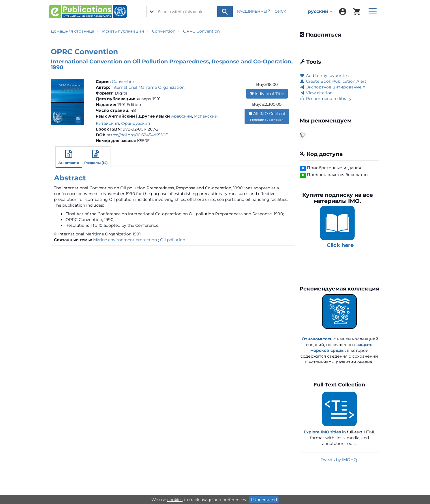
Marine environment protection (125, 240)
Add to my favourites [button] (324, 75)
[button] (69, 158)
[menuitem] (343, 12)
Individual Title (267, 94)
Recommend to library (326, 99)
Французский (136, 123)
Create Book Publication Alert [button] (333, 81)
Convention (164, 31)
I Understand (264, 500)
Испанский (206, 116)
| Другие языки (153, 116)
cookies (175, 500)
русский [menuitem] (320, 11)
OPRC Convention (201, 31)
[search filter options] (152, 12)
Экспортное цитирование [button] (332, 87)
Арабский (182, 116)
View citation (316, 93)
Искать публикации (123, 31)
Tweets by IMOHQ (339, 460)
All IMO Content (267, 116)
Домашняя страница (73, 31)
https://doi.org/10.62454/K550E (137, 135)
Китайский (107, 123)
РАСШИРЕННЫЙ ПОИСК (262, 11)
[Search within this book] (189, 12)
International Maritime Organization (148, 87)
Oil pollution (173, 240)
